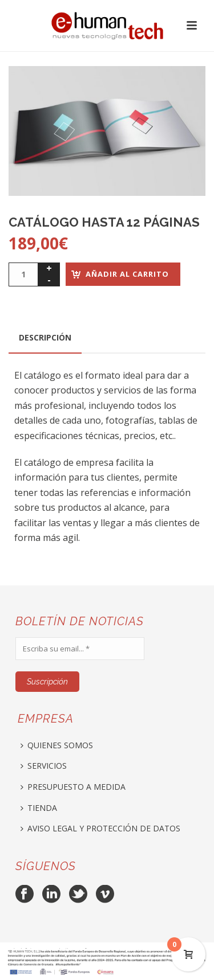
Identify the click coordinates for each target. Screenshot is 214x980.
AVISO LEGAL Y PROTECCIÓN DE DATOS (100, 828)
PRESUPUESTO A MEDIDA (73, 787)
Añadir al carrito (127, 274)
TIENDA (39, 808)
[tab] (45, 338)
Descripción (45, 337)
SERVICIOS (44, 766)
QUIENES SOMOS (57, 745)
